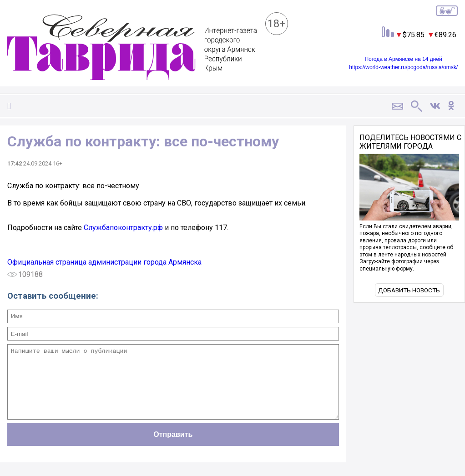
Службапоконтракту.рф (123, 228)
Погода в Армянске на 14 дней (403, 59)
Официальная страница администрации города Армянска (104, 262)
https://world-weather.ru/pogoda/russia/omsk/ (403, 67)
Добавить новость (409, 290)
